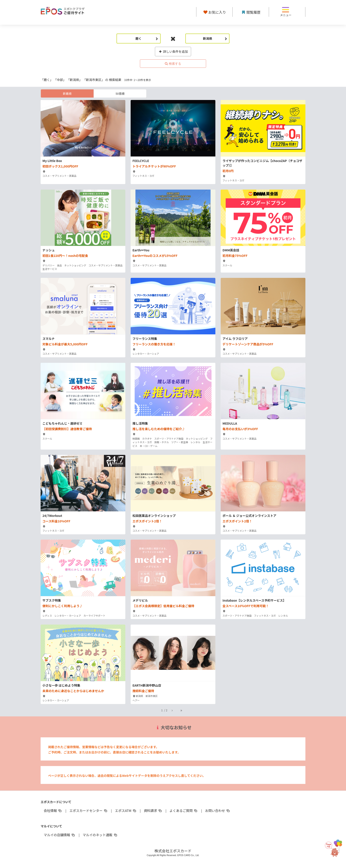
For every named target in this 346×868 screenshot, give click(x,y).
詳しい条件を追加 (173, 51)
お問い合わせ (218, 811)
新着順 (67, 93)
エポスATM (126, 811)
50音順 (120, 93)
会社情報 (53, 811)
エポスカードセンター (88, 811)
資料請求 (153, 811)
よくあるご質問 (184, 811)
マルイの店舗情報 (60, 835)
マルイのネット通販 (100, 835)
